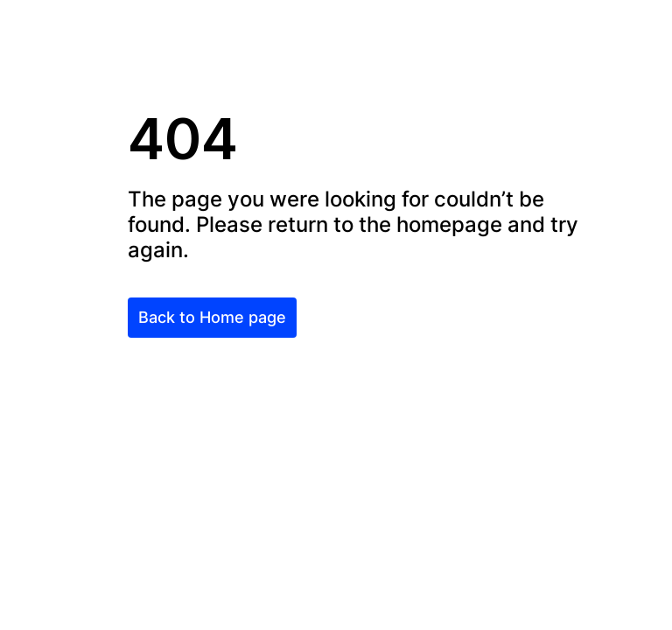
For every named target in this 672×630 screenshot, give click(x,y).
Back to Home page (212, 317)
